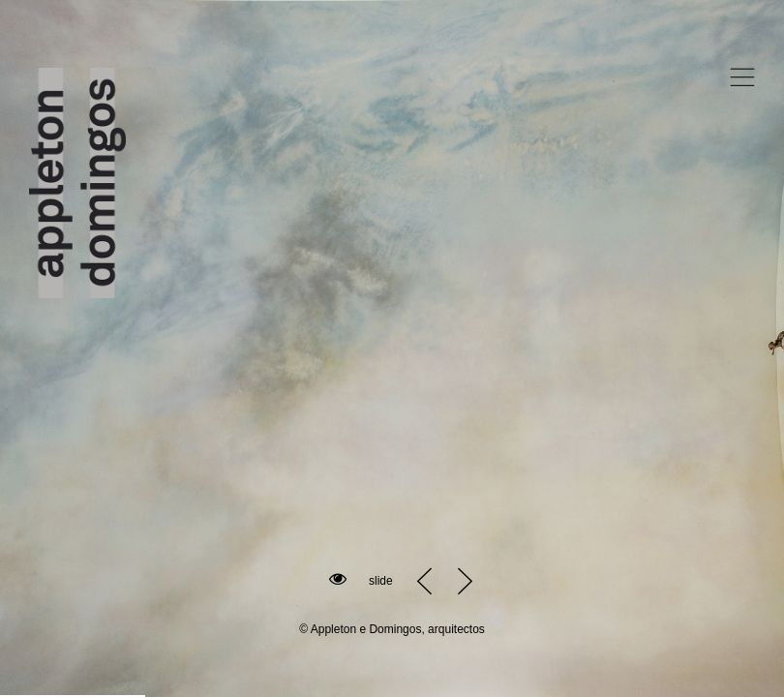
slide (381, 581)
